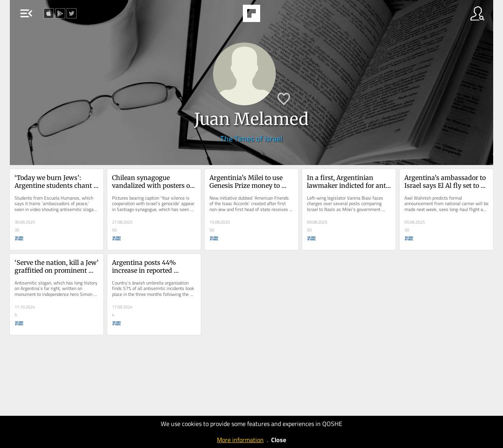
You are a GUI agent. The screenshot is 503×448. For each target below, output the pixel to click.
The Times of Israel (251, 139)
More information (240, 440)
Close (279, 440)
